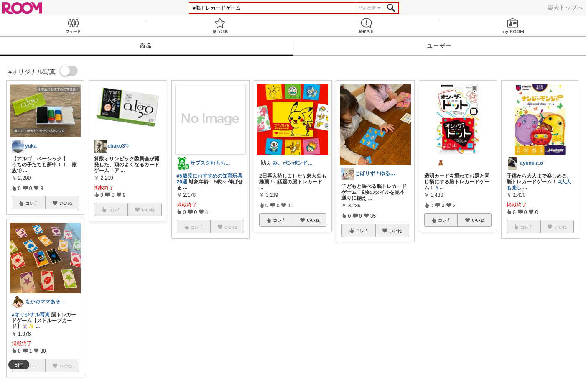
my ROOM (513, 26)
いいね (66, 203)
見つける (220, 26)
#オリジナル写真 (31, 315)
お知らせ (366, 26)
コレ (32, 203)
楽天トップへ (565, 8)
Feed (73, 26)
